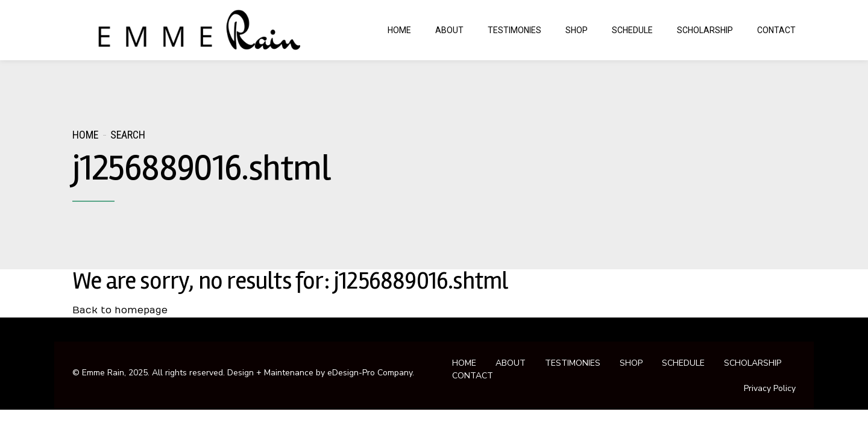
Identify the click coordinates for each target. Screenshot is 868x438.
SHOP (577, 30)
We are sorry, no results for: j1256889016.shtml (290, 281)
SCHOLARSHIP (705, 30)
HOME (399, 30)
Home (85, 135)
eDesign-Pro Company (370, 373)
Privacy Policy (770, 388)
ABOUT (449, 30)
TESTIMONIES (514, 30)
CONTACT (776, 30)
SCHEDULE (632, 30)
